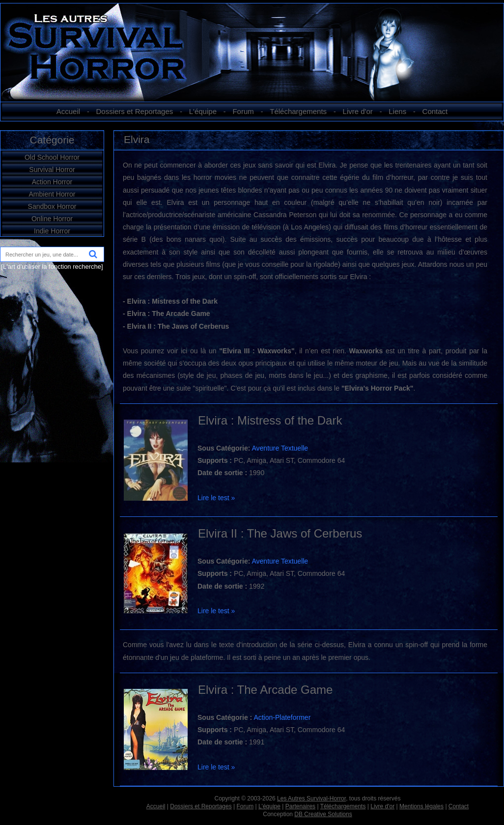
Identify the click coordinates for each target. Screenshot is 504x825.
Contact (435, 111)
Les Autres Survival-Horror (311, 798)
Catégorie (52, 140)
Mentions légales (421, 806)
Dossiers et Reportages (135, 111)
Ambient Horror (52, 194)
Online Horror (52, 219)
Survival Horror (52, 170)
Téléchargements (298, 111)
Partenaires (300, 806)
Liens (397, 111)
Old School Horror (52, 157)
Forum (243, 111)
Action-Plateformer (282, 717)
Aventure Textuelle (280, 448)
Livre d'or (358, 111)
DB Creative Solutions (323, 814)
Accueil (68, 111)
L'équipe (203, 111)
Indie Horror (52, 231)
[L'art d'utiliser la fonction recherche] (52, 267)
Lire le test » (216, 498)
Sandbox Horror (52, 206)
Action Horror (52, 182)
